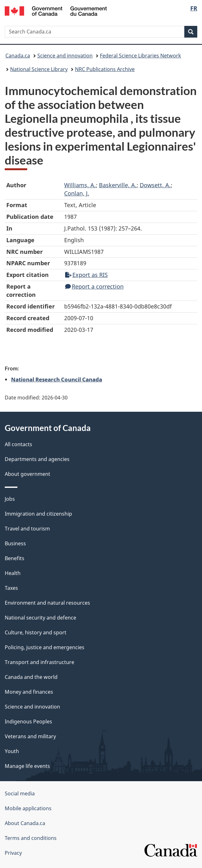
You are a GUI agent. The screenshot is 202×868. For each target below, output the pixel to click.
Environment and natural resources (47, 603)
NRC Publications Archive (105, 69)
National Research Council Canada (57, 379)
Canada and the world (31, 677)
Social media (20, 793)
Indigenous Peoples (28, 721)
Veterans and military (30, 736)
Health (13, 573)
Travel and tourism (27, 529)
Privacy (13, 853)
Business (15, 543)
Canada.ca (18, 56)
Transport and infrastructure (40, 662)
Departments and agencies (37, 459)
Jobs (10, 499)
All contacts (18, 444)
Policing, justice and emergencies (45, 647)
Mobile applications (28, 808)
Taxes (11, 588)
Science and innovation (65, 56)
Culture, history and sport (36, 632)
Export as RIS (86, 275)
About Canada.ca (25, 823)
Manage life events (27, 766)
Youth (12, 751)
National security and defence (40, 618)
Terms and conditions (31, 838)
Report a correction (94, 286)
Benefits (15, 558)
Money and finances (29, 692)
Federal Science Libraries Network (141, 56)
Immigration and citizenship (38, 514)
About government (28, 474)
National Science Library (39, 69)
